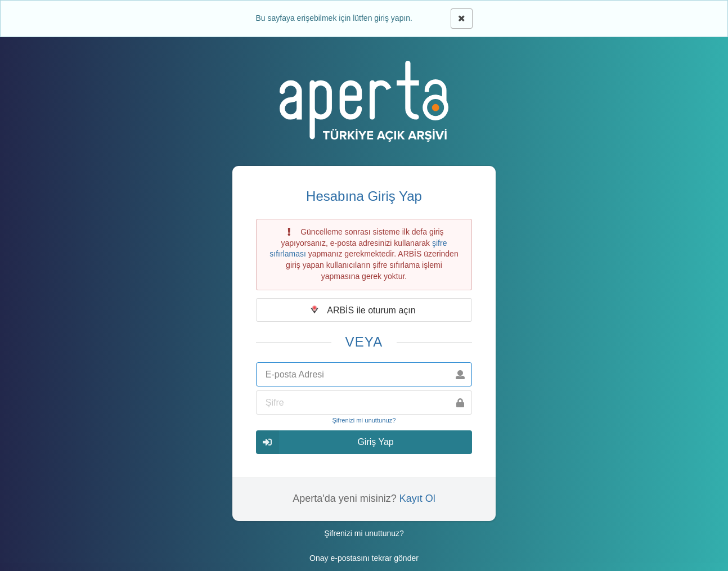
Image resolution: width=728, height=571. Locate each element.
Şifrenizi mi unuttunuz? (364, 420)
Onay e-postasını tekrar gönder (364, 558)
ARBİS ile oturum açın (363, 310)
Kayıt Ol (417, 498)
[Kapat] (462, 19)
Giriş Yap (325, 442)
